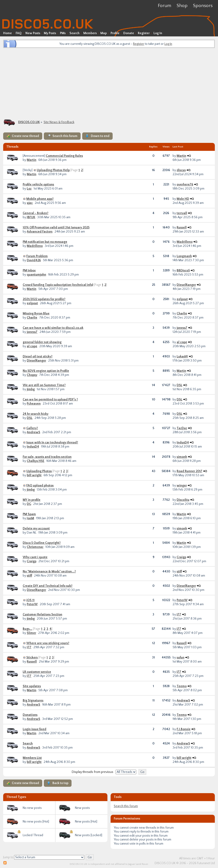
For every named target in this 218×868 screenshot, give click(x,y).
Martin (32, 160)
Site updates (32, 686)
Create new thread (25, 136)
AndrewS (33, 432)
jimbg (31, 389)
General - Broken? (36, 213)
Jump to (8, 857)
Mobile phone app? (40, 199)
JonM (30, 518)
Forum (165, 6)
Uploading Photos (39, 471)
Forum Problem (37, 256)
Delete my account (36, 529)
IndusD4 (33, 447)
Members (90, 33)
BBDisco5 (183, 271)
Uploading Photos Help (53, 170)
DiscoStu (183, 500)
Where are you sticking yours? (48, 643)
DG (29, 504)
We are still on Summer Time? (44, 385)
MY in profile (32, 500)
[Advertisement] (109, 83)
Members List (32, 758)
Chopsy (32, 375)
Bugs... (27, 629)
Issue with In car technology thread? (52, 443)
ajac (30, 203)
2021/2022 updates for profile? (44, 299)
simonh (182, 457)
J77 (179, 615)
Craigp (32, 561)
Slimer (31, 633)
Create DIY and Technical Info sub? (48, 586)
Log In (158, 33)
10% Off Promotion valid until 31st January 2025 (56, 228)
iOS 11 (30, 600)
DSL (180, 385)
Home (7, 33)
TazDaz (182, 428)
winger (182, 486)
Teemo (182, 686)
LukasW (182, 357)
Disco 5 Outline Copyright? (42, 543)
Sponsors (203, 6)
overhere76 (185, 185)
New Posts (33, 33)
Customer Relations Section (42, 615)
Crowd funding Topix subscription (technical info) (58, 285)
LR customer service (37, 672)
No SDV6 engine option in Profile (46, 371)
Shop (182, 6)
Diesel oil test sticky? (38, 357)
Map (104, 33)
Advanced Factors (40, 232)
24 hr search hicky (36, 414)
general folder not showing (42, 342)
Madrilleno (35, 246)
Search (74, 33)
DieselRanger (186, 285)
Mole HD (183, 199)
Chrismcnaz (35, 547)
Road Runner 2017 (190, 471)
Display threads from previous (93, 772)
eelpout (32, 303)
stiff (29, 576)
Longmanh (184, 256)
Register (144, 33)
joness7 (32, 332)
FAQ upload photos (40, 486)
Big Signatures (33, 701)
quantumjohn (36, 275)
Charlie (32, 318)
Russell (182, 228)
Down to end (100, 136)
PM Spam (29, 514)
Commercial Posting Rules (64, 156)
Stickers (32, 658)
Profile (115, 33)
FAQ (19, 33)
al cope (32, 346)
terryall (182, 213)
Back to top (60, 783)
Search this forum (65, 136)
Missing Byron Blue (36, 314)
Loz (29, 189)
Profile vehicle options (38, 185)
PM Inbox (29, 271)
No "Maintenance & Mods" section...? (49, 572)
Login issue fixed (35, 729)
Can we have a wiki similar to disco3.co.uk (53, 328)
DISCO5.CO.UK (29, 122)
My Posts (50, 33)
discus (181, 170)
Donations (30, 715)
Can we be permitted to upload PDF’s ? (50, 400)
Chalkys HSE (36, 461)
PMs (63, 33)
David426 (34, 260)
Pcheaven (34, 404)
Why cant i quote (35, 557)
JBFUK (31, 217)
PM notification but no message (45, 242)
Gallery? (32, 428)
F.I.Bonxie (184, 729)
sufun (181, 658)
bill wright (34, 475)
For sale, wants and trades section (47, 457)
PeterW (32, 604)
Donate (129, 33)
